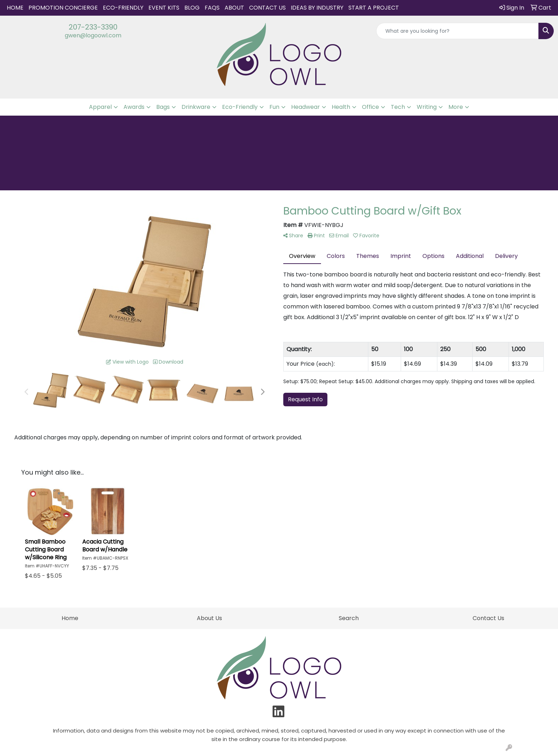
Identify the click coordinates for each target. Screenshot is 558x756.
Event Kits (164, 8)
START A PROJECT (374, 8)
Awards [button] (134, 107)
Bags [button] (163, 107)
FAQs (212, 8)
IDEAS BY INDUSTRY (317, 8)
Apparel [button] (100, 107)
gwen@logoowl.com (93, 35)
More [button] (456, 107)
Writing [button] (427, 107)
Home (15, 8)
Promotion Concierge (63, 8)
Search (349, 618)
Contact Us (267, 8)
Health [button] (341, 107)
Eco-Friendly (123, 8)
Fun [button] (274, 107)
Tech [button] (398, 107)
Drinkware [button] (196, 107)
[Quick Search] (457, 31)
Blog (192, 8)
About (234, 8)
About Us (209, 618)
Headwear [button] (306, 107)
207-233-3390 (93, 27)
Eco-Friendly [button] (240, 107)
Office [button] (370, 107)
